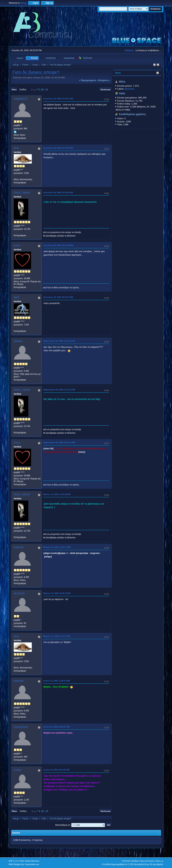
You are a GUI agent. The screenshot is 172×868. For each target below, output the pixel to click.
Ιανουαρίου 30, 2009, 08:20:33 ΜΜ (58, 297)
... (35, 89)
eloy (16, 148)
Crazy (18, 770)
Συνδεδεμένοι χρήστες (132, 114)
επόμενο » (104, 80)
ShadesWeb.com (32, 864)
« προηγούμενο (88, 80)
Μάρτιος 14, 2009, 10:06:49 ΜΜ (57, 494)
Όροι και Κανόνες (147, 861)
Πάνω (14, 811)
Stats (118, 73)
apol (17, 297)
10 (46, 89)
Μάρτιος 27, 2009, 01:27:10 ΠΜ (57, 636)
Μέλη (122, 82)
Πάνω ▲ (160, 861)
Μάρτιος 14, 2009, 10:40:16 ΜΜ (57, 593)
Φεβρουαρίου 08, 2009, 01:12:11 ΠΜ (59, 341)
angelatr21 (21, 99)
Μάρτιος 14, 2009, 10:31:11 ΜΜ (57, 547)
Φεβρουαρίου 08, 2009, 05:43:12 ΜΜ (59, 442)
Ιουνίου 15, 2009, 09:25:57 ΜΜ (57, 727)
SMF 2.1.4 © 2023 (16, 861)
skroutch (19, 593)
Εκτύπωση (105, 90)
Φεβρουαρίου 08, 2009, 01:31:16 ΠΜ (59, 390)
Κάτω (14, 90)
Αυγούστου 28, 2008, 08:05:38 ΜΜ (58, 245)
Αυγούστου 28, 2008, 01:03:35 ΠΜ (58, 148)
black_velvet (22, 193)
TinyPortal (126, 861)
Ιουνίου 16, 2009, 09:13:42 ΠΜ (56, 770)
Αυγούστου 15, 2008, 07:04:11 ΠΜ (58, 99)
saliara (18, 341)
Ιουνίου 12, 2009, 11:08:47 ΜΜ (57, 681)
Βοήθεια (135, 861)
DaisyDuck (21, 727)
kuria (17, 245)
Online (16, 833)
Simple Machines (32, 861)
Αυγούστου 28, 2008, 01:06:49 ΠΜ (58, 192)
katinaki (19, 547)
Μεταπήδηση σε (63, 825)
